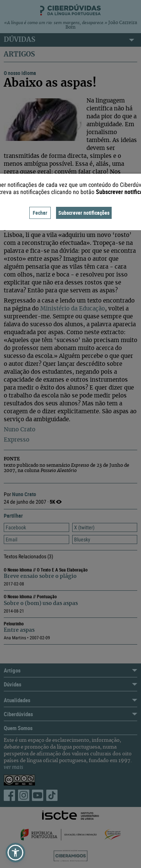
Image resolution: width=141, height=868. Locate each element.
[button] (15, 853)
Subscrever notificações (84, 213)
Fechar (40, 213)
